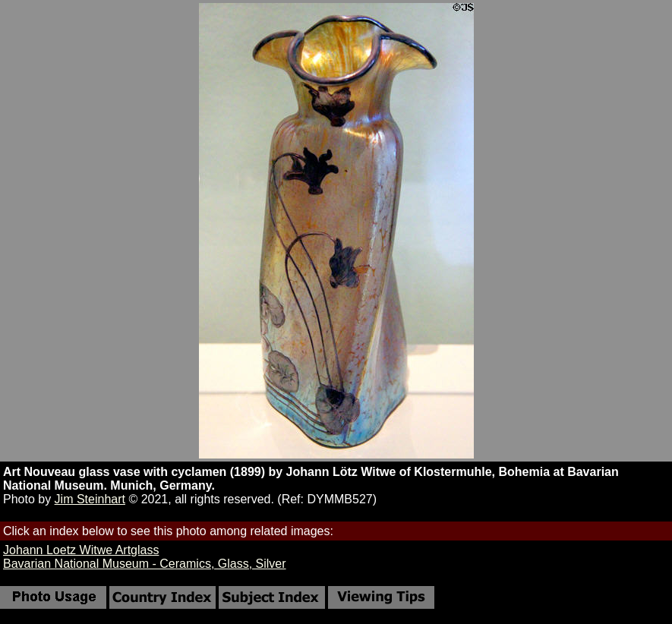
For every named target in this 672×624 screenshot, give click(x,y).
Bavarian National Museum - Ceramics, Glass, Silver (145, 564)
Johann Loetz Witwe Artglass (81, 550)
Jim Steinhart (90, 499)
